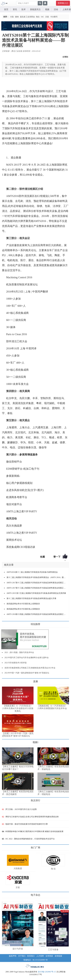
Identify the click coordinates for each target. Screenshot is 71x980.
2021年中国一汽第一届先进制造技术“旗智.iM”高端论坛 (27, 673)
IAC (42, 17)
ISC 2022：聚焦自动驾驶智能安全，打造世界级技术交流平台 (30, 839)
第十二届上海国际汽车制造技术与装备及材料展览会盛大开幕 (31, 598)
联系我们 (31, 956)
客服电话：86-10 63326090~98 (35, 960)
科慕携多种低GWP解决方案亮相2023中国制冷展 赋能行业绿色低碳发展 (34, 831)
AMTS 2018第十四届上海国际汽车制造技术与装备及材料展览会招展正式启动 (37, 614)
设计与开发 (18, 949)
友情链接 (58, 956)
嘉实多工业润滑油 (27, 17)
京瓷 (47, 17)
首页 (6, 9)
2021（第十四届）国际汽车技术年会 (19, 652)
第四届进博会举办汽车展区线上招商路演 (23, 604)
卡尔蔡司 (54, 17)
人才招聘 (40, 956)
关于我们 (22, 956)
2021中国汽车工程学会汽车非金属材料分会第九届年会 (27, 658)
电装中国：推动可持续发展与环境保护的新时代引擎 (27, 824)
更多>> (5, 680)
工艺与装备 (53, 950)
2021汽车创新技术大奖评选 (16, 663)
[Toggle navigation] (7, 3)
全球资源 (49, 956)
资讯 (15, 9)
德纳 (17, 17)
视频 (47, 9)
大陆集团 (18, 868)
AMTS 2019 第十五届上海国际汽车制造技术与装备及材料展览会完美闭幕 (36, 593)
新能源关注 (35, 9)
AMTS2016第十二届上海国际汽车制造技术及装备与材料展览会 (32, 572)
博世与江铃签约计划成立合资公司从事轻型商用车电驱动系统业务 (32, 817)
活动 (56, 9)
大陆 (12, 17)
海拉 (38, 17)
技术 (24, 9)
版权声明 (13, 956)
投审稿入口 (63, 3)
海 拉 (53, 869)
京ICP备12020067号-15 (47, 972)
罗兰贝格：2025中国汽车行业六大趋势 (21, 809)
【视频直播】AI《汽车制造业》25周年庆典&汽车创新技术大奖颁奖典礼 (18, 708)
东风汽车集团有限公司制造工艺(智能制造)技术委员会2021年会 (30, 668)
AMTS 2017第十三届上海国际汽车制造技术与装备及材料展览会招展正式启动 (37, 583)
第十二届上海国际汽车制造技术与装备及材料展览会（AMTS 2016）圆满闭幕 (37, 577)
